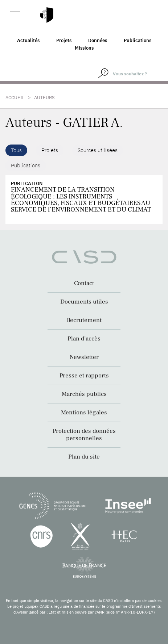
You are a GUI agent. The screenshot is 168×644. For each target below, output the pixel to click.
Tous (16, 150)
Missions (84, 48)
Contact (84, 283)
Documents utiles (84, 302)
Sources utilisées (98, 150)
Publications (138, 40)
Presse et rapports (84, 376)
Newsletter (84, 357)
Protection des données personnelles (84, 435)
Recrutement (84, 320)
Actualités (28, 40)
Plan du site (84, 457)
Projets (64, 40)
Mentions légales (84, 413)
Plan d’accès (84, 339)
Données (98, 40)
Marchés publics (84, 394)
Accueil (15, 98)
